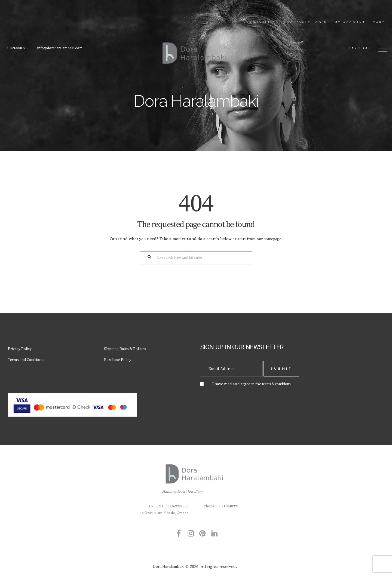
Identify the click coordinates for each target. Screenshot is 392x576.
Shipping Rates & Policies (128, 348)
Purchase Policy (119, 359)
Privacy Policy (21, 348)
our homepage (269, 238)
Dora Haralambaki (169, 564)
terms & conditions (278, 381)
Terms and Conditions (28, 359)
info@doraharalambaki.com (65, 47)
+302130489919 (19, 47)
